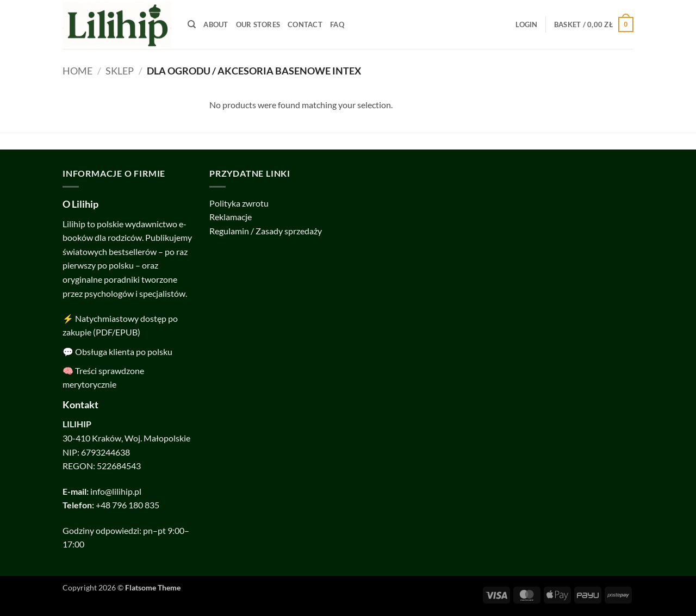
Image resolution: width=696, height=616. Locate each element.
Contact (305, 24)
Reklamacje (231, 217)
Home (77, 71)
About (216, 24)
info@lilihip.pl (116, 491)
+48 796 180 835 (128, 505)
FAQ (337, 24)
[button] (526, 24)
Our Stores (258, 24)
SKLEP (120, 71)
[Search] (192, 24)
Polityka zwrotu (239, 203)
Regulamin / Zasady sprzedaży (266, 231)
